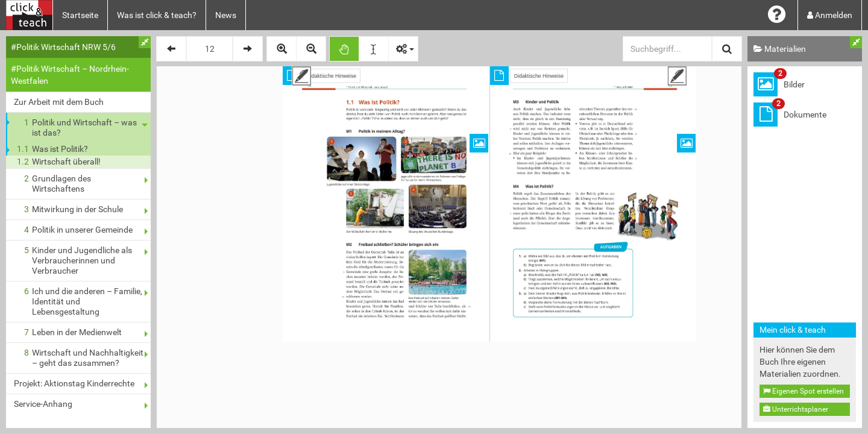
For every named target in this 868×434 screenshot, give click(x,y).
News (226, 15)
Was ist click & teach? (157, 15)
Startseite (80, 15)
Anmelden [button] (830, 15)
